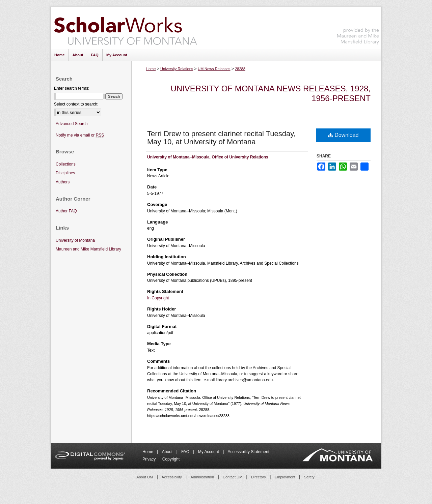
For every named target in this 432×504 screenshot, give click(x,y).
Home (151, 69)
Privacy (150, 459)
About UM (145, 477)
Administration (202, 477)
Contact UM (233, 477)
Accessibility (172, 477)
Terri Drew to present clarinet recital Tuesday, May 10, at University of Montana (221, 138)
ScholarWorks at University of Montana (125, 28)
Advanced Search (72, 124)
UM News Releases (214, 69)
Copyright (171, 459)
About (168, 452)
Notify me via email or (80, 135)
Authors (63, 182)
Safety (309, 477)
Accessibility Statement (249, 452)
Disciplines (65, 173)
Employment (285, 477)
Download (343, 135)
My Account (209, 452)
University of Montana (75, 240)
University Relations (177, 69)
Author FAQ (66, 211)
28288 (240, 69)
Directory (259, 477)
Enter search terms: (72, 88)
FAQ (186, 452)
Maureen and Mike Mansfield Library (358, 27)
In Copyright (158, 298)
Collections (66, 164)
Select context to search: (76, 104)
